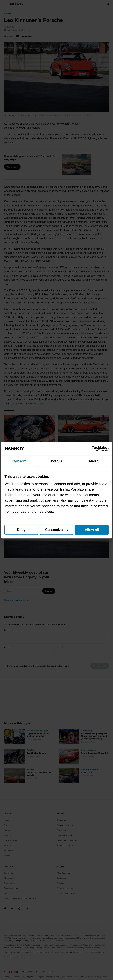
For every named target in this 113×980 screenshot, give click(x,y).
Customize (57, 530)
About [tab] (94, 461)
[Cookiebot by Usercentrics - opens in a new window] (97, 448)
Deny (21, 530)
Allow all (92, 530)
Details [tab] (56, 461)
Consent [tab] (19, 461)
